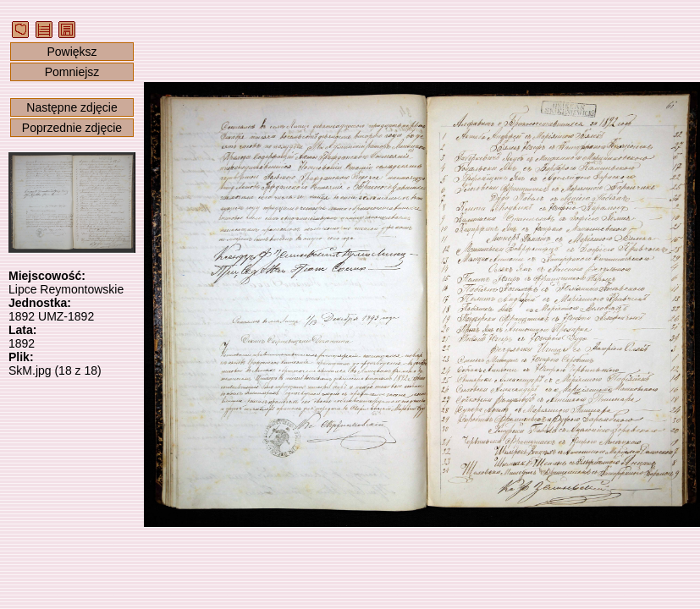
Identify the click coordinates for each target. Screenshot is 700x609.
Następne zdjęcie (72, 107)
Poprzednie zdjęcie (72, 128)
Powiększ (72, 52)
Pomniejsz (72, 72)
